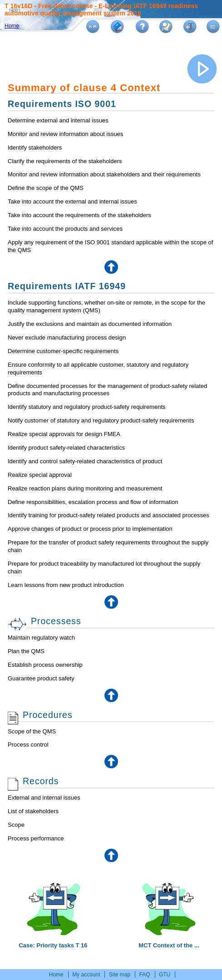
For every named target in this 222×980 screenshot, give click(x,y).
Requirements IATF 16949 (67, 286)
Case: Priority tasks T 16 (53, 941)
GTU (165, 975)
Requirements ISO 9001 (62, 104)
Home (12, 26)
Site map (120, 975)
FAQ (145, 975)
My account (86, 975)
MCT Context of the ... (169, 941)
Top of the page (111, 267)
